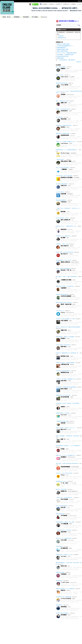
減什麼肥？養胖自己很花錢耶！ (62, 613)
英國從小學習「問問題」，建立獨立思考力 (65, 286)
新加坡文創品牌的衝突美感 (62, 83)
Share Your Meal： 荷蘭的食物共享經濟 (67, 53)
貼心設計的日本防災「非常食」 (62, 218)
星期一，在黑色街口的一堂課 (62, 101)
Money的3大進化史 (60, 192)
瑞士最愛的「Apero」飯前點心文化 (63, 236)
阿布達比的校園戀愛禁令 (61, 200)
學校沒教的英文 (59, 581)
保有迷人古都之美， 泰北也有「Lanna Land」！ (66, 428)
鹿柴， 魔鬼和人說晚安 (61, 67)
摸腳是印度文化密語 (60, 572)
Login (80, 4)
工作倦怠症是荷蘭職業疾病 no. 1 (65, 46)
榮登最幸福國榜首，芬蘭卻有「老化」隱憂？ (65, 522)
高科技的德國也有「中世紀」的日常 (63, 260)
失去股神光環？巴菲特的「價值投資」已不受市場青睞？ (68, 403)
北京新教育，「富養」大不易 (62, 244)
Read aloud (44, 17)
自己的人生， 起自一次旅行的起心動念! (64, 473)
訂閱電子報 (66, 4)
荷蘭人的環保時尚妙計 (62, 51)
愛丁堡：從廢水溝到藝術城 (62, 506)
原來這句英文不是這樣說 (69, 21)
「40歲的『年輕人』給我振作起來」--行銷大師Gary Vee (68, 208)
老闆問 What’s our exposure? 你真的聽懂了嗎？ (66, 455)
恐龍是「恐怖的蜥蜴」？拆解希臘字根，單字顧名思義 (67, 436)
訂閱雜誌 (73, 4)
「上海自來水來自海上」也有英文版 (63, 530)
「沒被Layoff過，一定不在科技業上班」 (64, 498)
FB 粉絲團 (44, 4)
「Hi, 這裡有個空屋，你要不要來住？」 (67, 60)
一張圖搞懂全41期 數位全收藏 (62, 421)
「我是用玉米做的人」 (61, 159)
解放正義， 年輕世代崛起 (61, 489)
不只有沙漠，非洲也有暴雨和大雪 (63, 371)
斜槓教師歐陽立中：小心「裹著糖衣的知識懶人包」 (67, 150)
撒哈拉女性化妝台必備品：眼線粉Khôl (64, 303)
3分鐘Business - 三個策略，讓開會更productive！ (66, 142)
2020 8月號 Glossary (60, 311)
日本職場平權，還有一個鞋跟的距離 (63, 597)
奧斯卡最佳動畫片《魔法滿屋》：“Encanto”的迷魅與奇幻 (68, 446)
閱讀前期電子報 (62, 38)
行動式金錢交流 (59, 546)
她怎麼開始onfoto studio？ (61, 481)
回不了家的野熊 (59, 117)
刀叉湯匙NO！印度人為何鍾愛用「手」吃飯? (65, 319)
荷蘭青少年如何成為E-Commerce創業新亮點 (65, 589)
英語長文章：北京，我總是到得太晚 (63, 538)
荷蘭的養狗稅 (60, 58)
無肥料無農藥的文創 (60, 514)
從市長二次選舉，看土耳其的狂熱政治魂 (64, 252)
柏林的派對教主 (59, 605)
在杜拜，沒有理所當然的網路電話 (63, 268)
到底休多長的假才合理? (63, 56)
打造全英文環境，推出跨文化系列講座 (64, 176)
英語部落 (58, 4)
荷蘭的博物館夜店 (61, 48)
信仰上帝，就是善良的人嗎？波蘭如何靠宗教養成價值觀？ (68, 327)
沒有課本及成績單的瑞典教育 (62, 294)
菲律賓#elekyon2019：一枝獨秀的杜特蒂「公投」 (66, 226)
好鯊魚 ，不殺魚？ (60, 75)
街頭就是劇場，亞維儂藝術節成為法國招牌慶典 (66, 387)
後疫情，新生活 (7, 17)
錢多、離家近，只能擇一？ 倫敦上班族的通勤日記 (66, 277)
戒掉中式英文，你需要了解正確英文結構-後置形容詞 (67, 463)
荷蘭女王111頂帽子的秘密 (63, 44)
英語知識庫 (26, 17)
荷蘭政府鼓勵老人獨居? (63, 49)
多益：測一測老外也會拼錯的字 (62, 168)
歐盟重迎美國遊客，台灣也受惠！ (63, 413)
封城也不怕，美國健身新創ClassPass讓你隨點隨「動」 (67, 353)
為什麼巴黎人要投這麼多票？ (62, 184)
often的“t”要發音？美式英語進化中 (63, 345)
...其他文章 (78, 62)
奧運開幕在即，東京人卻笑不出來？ (63, 395)
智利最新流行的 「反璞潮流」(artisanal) (64, 555)
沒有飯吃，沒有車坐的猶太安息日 (63, 109)
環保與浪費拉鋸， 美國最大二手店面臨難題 (65, 337)
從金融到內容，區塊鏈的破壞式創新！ (64, 125)
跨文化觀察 (35, 17)
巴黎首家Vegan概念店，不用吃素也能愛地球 (65, 363)
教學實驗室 (17, 17)
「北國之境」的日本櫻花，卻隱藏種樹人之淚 (65, 379)
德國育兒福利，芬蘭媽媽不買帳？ (63, 133)
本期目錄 (51, 4)
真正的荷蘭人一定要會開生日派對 (65, 55)
